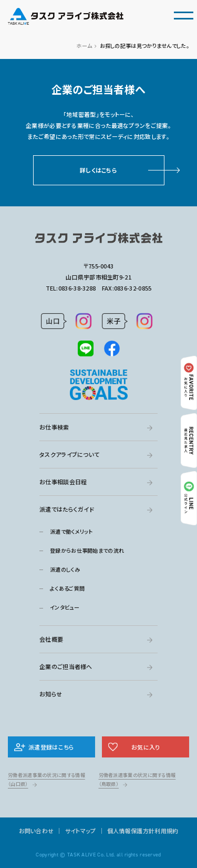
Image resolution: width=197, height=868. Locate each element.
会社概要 (51, 639)
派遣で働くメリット (71, 531)
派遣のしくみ (65, 569)
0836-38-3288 (77, 288)
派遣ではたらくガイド (67, 509)
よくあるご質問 (67, 588)
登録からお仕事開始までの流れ (87, 550)
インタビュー (65, 607)
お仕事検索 (54, 427)
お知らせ (51, 694)
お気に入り (146, 747)
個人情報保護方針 (131, 831)
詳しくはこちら (98, 170)
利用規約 (166, 831)
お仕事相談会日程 (63, 482)
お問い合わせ (37, 831)
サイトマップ (81, 831)
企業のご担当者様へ (66, 666)
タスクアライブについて (69, 454)
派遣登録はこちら (51, 747)
